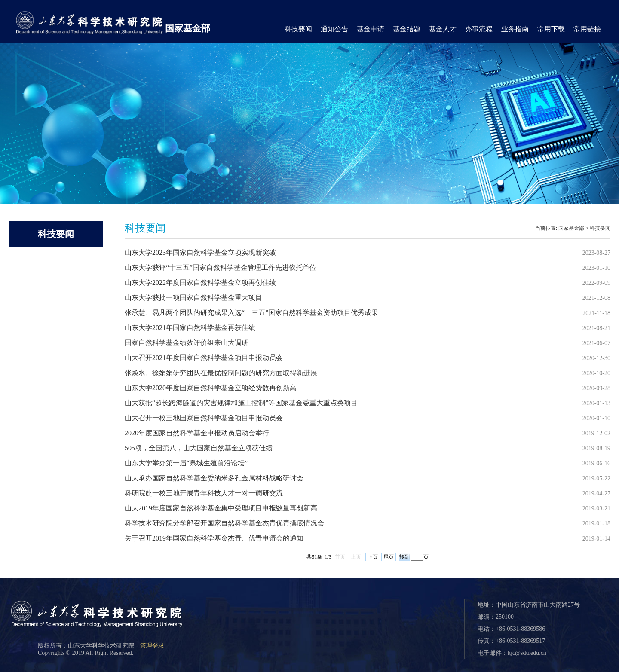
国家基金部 (188, 28)
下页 (373, 557)
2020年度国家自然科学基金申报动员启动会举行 (197, 433)
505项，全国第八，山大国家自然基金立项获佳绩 (199, 448)
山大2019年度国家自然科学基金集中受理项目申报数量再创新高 (221, 508)
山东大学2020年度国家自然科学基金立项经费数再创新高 (211, 388)
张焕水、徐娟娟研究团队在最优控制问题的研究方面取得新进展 (221, 373)
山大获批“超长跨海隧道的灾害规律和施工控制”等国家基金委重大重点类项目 (241, 403)
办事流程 (479, 29)
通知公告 (334, 29)
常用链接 (587, 29)
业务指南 (515, 29)
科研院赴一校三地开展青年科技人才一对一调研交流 (204, 493)
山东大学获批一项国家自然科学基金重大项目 (193, 298)
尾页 (389, 557)
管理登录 (152, 646)
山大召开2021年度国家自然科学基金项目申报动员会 (204, 358)
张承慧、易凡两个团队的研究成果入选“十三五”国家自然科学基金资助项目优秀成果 (251, 313)
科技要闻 (298, 29)
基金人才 (443, 29)
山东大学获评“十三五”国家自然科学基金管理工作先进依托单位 (221, 267)
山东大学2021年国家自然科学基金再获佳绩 (190, 328)
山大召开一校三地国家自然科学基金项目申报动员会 (204, 418)
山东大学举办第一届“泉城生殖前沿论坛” (186, 463)
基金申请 (371, 29)
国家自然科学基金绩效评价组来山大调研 (187, 343)
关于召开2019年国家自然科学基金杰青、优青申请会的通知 (214, 538)
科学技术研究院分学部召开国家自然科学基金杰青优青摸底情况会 (224, 523)
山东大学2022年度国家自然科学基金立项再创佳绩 (200, 283)
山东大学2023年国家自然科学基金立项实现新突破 (200, 252)
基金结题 (407, 29)
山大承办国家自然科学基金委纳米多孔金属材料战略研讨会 (214, 478)
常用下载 (551, 29)
